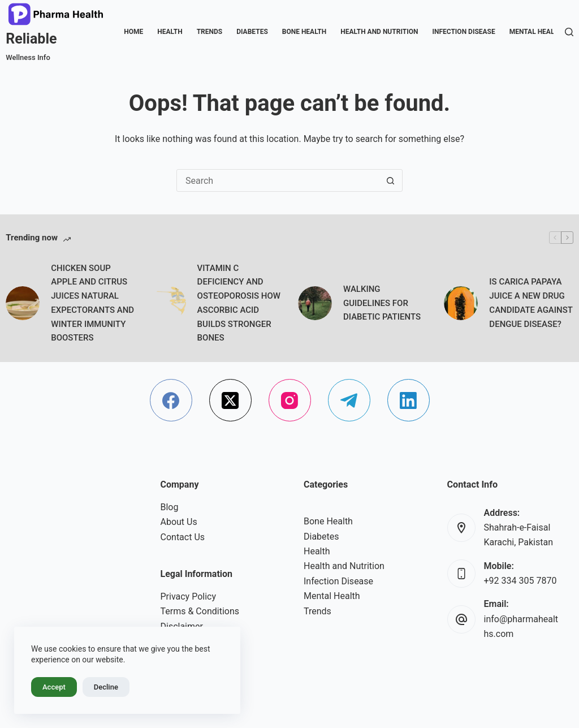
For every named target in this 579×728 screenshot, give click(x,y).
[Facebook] (171, 400)
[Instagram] (290, 400)
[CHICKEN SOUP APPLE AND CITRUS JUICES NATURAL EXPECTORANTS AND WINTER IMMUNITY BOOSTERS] (23, 303)
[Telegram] (349, 400)
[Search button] (391, 180)
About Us (179, 522)
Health (170, 32)
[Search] (569, 32)
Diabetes (252, 32)
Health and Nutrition (379, 32)
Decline (106, 687)
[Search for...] (278, 180)
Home (133, 32)
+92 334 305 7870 (520, 581)
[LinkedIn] (409, 400)
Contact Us (183, 537)
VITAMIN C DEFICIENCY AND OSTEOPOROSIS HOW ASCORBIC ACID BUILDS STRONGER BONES (239, 303)
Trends (210, 32)
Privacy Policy (189, 596)
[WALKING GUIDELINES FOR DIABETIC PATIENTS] (315, 303)
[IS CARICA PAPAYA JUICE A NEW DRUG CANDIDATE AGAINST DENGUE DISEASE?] (461, 303)
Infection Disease (463, 32)
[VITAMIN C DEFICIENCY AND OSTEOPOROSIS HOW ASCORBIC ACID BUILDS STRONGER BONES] (169, 303)
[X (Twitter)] (230, 400)
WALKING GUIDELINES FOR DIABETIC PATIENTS (382, 303)
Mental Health (536, 32)
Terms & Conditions (200, 611)
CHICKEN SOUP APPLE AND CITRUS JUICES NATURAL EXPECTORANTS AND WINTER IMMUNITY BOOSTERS (92, 303)
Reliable (31, 39)
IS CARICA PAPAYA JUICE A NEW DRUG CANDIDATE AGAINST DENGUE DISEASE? (531, 303)
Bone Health (304, 32)
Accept (54, 687)
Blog (170, 507)
